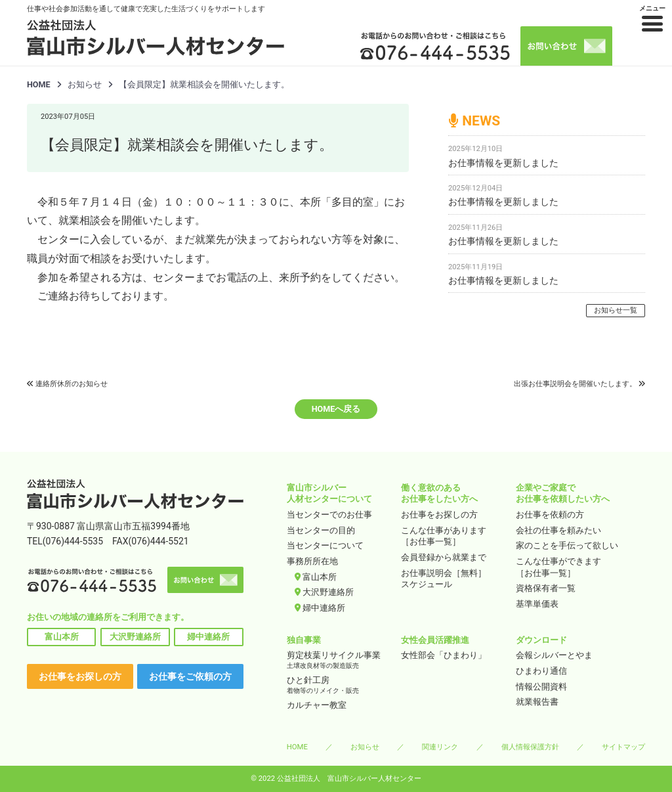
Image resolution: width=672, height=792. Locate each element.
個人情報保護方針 (530, 747)
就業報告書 (537, 702)
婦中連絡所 (208, 637)
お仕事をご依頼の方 (190, 676)
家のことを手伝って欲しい (567, 545)
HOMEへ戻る (336, 409)
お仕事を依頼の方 (550, 515)
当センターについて (325, 545)
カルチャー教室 (317, 705)
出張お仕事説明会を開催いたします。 (575, 384)
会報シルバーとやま (554, 655)
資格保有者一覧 (546, 588)
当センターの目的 (321, 530)
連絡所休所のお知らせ (72, 384)
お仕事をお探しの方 (80, 676)
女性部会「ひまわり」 (444, 655)
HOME (39, 84)
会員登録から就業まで (444, 557)
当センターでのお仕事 (329, 515)
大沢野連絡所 (135, 637)
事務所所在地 (312, 561)
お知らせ (365, 747)
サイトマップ (623, 747)
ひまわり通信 (541, 671)
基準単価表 (537, 604)
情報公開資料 (541, 687)
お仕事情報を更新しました (503, 163)
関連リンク (440, 747)
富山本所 (62, 637)
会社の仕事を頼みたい (558, 530)
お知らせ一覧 (616, 310)
